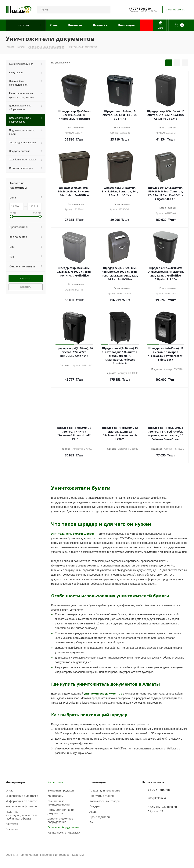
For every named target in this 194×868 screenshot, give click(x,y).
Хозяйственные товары (105, 801)
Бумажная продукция (61, 790)
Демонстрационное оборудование (60, 820)
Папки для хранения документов (61, 811)
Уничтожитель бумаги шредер (73, 534)
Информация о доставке (22, 796)
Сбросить (26, 287)
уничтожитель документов (103, 693)
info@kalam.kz (157, 798)
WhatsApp (185, 855)
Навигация (98, 782)
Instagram (176, 855)
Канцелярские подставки (64, 832)
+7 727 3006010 (140, 9)
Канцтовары (56, 796)
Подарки (95, 806)
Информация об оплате (21, 801)
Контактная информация (22, 806)
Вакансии (12, 829)
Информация (16, 782)
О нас (9, 790)
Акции (93, 812)
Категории (56, 782)
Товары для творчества (105, 790)
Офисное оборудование (63, 827)
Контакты (12, 824)
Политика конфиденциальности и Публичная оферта (21, 815)
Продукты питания (102, 796)
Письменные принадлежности (59, 803)
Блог (92, 822)
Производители (100, 817)
